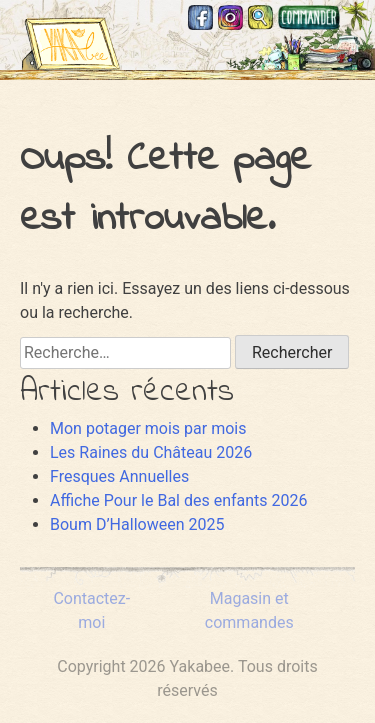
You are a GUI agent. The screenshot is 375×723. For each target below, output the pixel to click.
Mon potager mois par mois (148, 428)
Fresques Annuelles (119, 476)
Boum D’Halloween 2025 (137, 524)
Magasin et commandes (309, 17)
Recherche (260, 17)
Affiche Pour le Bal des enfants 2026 (179, 500)
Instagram (230, 17)
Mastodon (357, 17)
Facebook (200, 17)
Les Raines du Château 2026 (151, 452)
